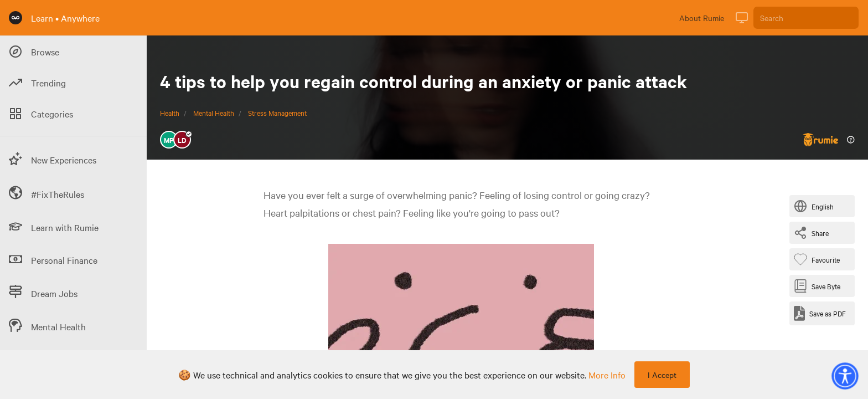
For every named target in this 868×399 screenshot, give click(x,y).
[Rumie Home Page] (15, 18)
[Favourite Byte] (819, 259)
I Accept (662, 375)
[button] (845, 376)
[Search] (806, 18)
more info (607, 375)
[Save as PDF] (820, 313)
